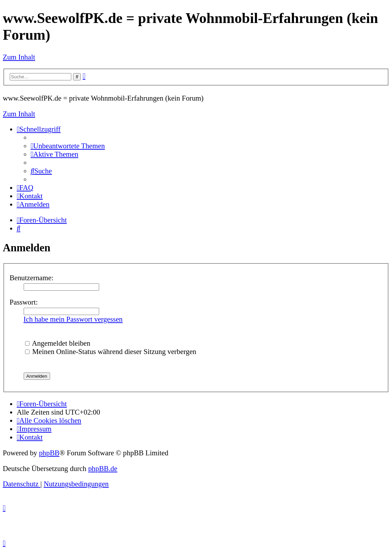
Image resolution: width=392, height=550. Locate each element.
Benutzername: (32, 278)
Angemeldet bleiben (58, 343)
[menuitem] (68, 146)
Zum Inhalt (19, 57)
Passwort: (24, 302)
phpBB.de (103, 468)
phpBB (49, 453)
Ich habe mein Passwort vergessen (73, 319)
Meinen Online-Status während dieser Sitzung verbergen (111, 351)
